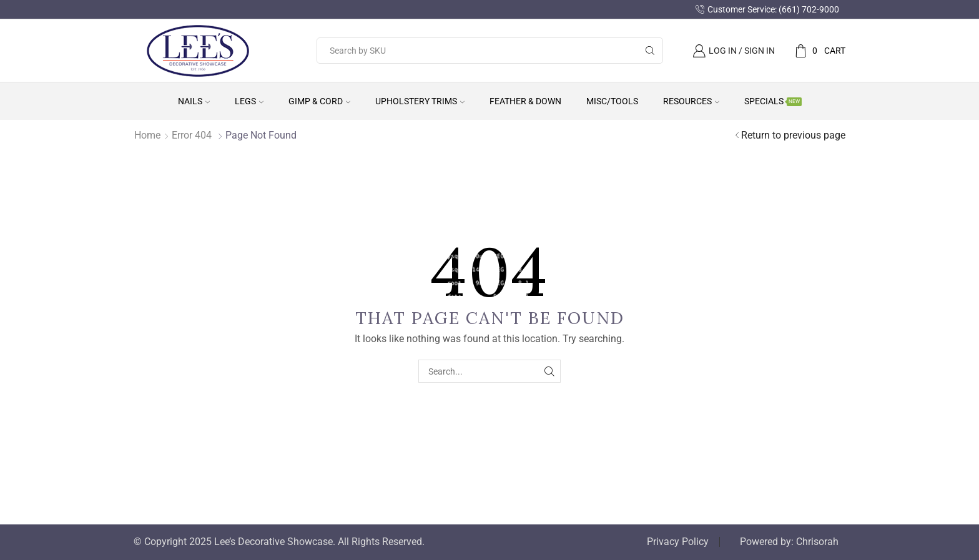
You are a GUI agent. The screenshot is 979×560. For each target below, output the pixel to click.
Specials (773, 101)
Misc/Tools (612, 101)
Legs (249, 101)
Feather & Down (525, 101)
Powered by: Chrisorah (789, 542)
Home (147, 135)
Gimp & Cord (319, 101)
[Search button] (650, 51)
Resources (691, 101)
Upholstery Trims (420, 101)
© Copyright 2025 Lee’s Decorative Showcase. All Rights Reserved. (279, 542)
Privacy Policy (678, 542)
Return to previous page (793, 135)
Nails (194, 101)
